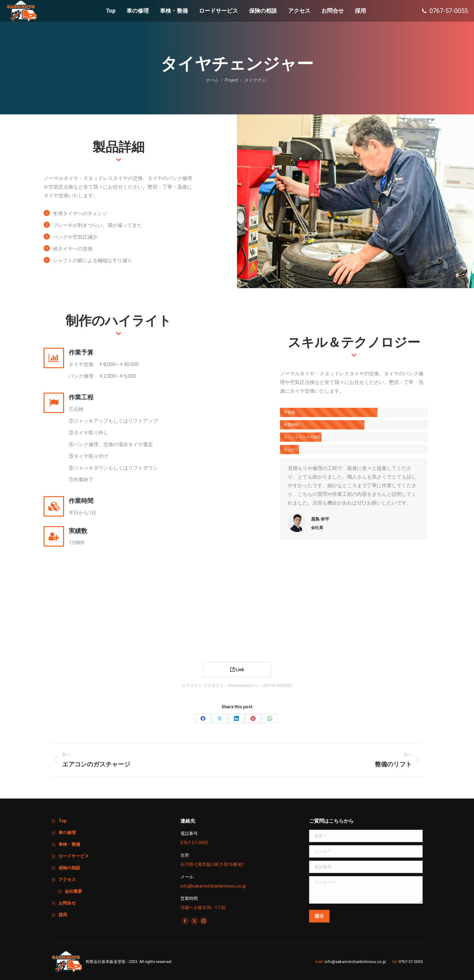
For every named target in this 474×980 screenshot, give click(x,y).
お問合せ (67, 903)
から (243, 686)
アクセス (64, 880)
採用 (63, 915)
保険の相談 (69, 868)
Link (237, 670)
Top (62, 821)
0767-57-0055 (411, 962)
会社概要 (73, 891)
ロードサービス (74, 856)
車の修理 (67, 833)
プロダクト (214, 686)
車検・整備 (69, 844)
